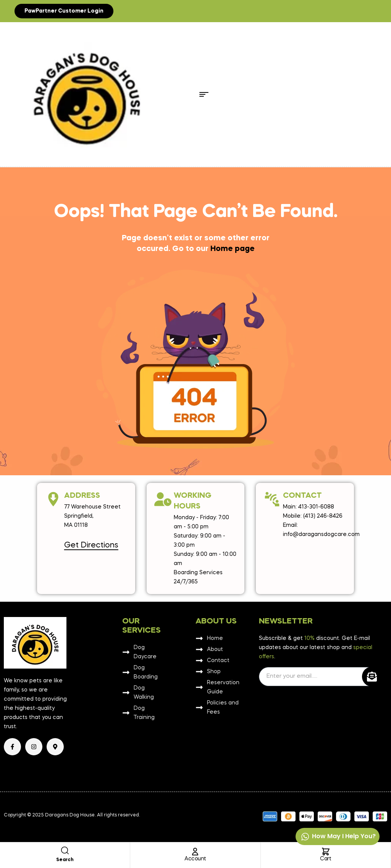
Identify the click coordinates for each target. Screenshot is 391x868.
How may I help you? (338, 836)
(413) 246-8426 (323, 516)
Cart (326, 859)
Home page (233, 249)
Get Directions (91, 546)
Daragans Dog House (70, 815)
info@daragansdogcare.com (321, 534)
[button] (64, 11)
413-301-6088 (316, 507)
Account (195, 859)
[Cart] (326, 852)
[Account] (195, 852)
